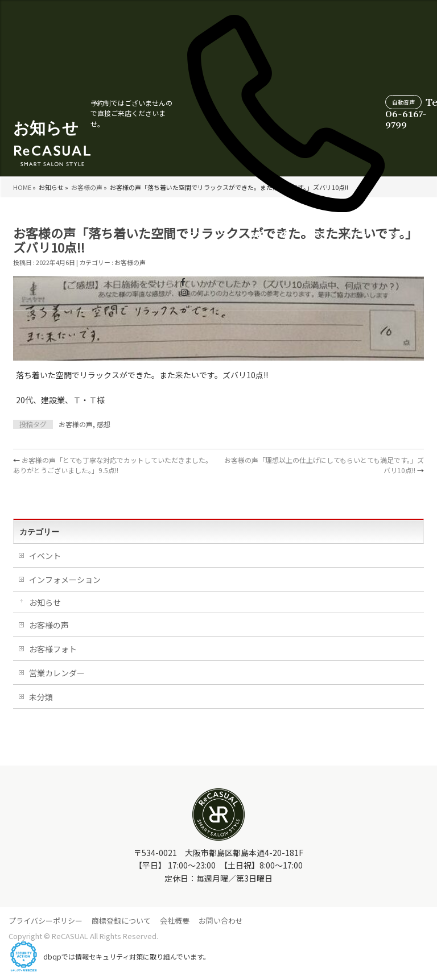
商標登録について (121, 921)
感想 (104, 424)
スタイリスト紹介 (358, 242)
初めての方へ (233, 242)
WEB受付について (405, 242)
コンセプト (109, 247)
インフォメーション (65, 580)
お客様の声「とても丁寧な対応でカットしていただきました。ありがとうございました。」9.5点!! (113, 465)
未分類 (41, 697)
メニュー (137, 253)
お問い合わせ (221, 921)
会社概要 (175, 921)
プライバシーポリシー (46, 921)
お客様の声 (169, 247)
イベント (45, 556)
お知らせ (45, 602)
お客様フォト (53, 649)
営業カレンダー (312, 247)
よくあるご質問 (271, 247)
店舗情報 (198, 253)
